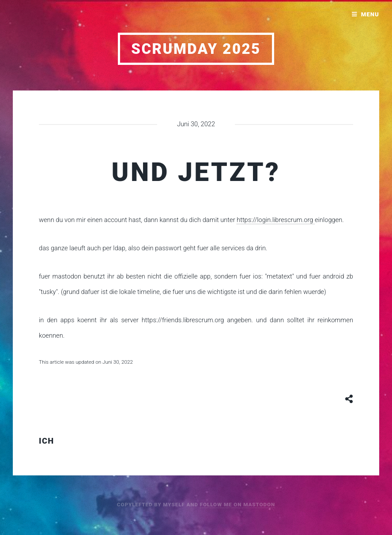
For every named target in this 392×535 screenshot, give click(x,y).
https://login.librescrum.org (276, 220)
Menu (370, 14)
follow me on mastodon (237, 505)
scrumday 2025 (196, 49)
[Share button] (349, 399)
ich (47, 441)
